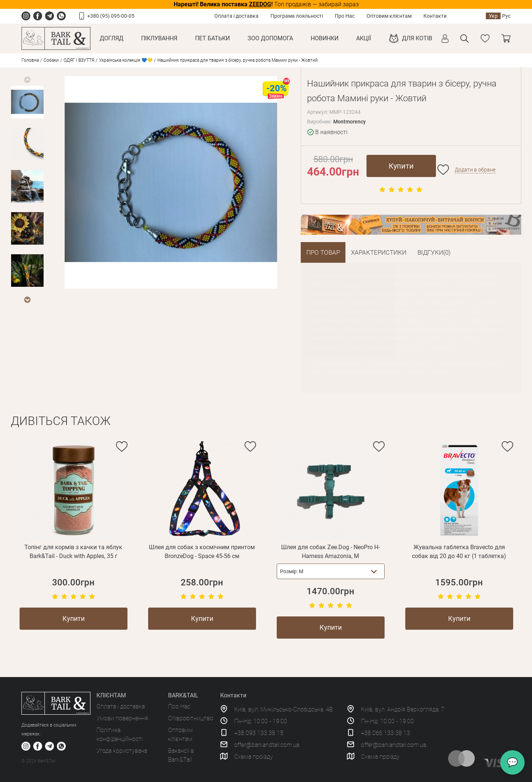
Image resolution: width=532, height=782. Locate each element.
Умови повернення (122, 718)
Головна (30, 60)
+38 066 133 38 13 (386, 733)
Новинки (325, 38)
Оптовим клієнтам (389, 16)
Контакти (435, 16)
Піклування (159, 38)
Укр (493, 16)
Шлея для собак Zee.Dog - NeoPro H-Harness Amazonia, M (330, 552)
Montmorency (349, 122)
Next (27, 300)
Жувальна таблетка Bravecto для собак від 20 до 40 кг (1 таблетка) (459, 552)
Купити (401, 166)
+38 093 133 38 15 (259, 733)
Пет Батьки (212, 38)
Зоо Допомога (270, 38)
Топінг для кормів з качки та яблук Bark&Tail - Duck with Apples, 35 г (73, 552)
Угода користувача (122, 751)
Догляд (112, 38)
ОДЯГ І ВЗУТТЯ (79, 60)
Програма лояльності (297, 16)
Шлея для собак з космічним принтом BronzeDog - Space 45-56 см (202, 552)
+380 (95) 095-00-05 (111, 16)
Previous (27, 80)
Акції (364, 38)
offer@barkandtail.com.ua (267, 745)
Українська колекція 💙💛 (126, 60)
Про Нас (345, 16)
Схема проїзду (254, 757)
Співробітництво (191, 718)
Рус (506, 16)
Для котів (417, 38)
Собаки (51, 60)
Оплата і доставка (236, 16)
